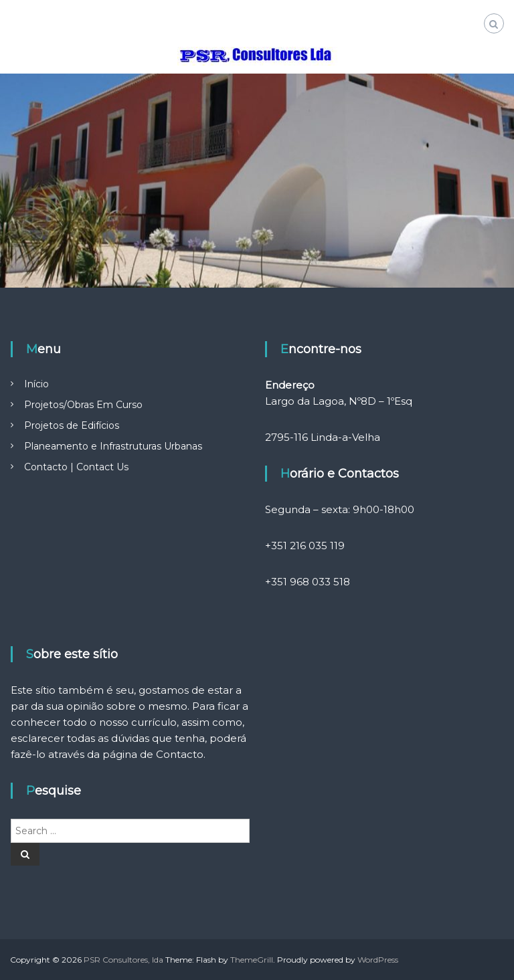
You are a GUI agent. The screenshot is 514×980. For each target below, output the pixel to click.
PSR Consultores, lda (123, 960)
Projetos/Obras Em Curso (83, 405)
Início (36, 384)
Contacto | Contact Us (76, 467)
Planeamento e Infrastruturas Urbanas (113, 446)
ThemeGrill (252, 960)
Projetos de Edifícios (72, 425)
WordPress (378, 960)
